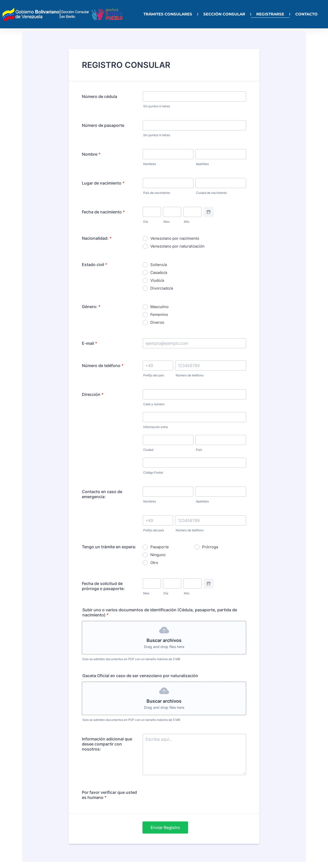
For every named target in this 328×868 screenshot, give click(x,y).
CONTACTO (306, 14)
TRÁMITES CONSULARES (168, 14)
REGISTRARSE (270, 14)
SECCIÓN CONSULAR (224, 14)
